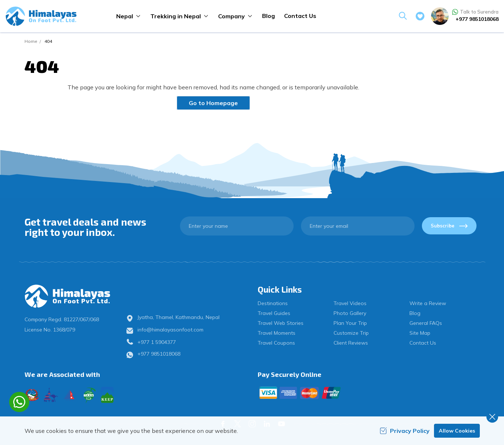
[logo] (77, 296)
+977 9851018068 (477, 19)
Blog (268, 16)
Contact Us (300, 16)
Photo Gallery (350, 313)
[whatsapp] (19, 402)
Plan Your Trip (350, 323)
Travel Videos (350, 303)
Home (31, 41)
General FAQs (426, 323)
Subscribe (449, 226)
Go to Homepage (213, 103)
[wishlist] (420, 16)
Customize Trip (351, 333)
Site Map (420, 333)
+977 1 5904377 (157, 342)
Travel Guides (274, 313)
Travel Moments (277, 333)
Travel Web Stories (281, 323)
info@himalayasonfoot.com (170, 330)
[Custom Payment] (369, 393)
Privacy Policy (405, 431)
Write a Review (428, 303)
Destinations (273, 303)
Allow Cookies (457, 431)
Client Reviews (351, 343)
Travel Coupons (276, 343)
